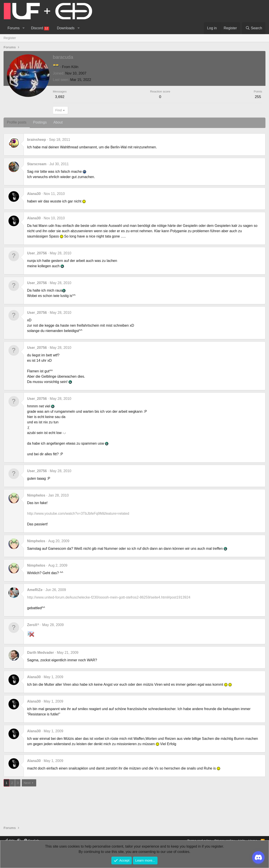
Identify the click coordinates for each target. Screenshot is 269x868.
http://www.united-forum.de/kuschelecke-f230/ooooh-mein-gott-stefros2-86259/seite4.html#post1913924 (109, 597)
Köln (75, 67)
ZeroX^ (33, 625)
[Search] (254, 28)
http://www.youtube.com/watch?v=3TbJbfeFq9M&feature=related (78, 514)
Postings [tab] (40, 122)
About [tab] (58, 122)
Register (10, 38)
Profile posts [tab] (17, 122)
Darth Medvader (41, 653)
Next (27, 783)
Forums (14, 28)
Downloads (66, 28)
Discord (40, 28)
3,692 (60, 97)
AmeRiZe (35, 590)
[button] (23, 28)
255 (258, 97)
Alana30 (34, 194)
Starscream (37, 164)
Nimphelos (36, 495)
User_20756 (37, 253)
